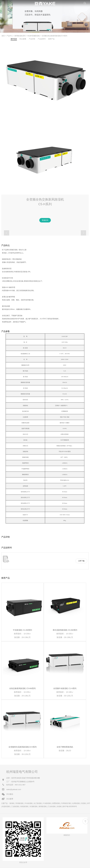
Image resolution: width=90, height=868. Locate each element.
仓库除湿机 (76, 803)
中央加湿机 (29, 803)
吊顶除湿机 (34, 806)
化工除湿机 (38, 803)
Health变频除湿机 (34, 36)
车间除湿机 (20, 803)
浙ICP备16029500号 (70, 806)
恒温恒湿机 (6, 806)
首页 (3, 36)
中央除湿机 (47, 803)
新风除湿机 (43, 806)
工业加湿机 (52, 806)
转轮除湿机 (24, 806)
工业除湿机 (15, 806)
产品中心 (10, 36)
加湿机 (59, 806)
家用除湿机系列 (20, 36)
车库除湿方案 (66, 803)
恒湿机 (84, 803)
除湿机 (12, 803)
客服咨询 (45, 220)
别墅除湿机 (56, 803)
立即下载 (81, 561)
